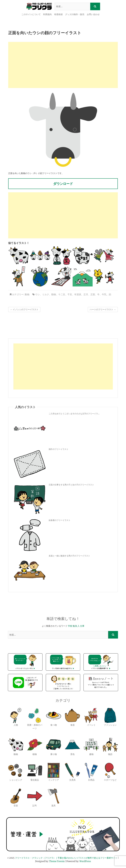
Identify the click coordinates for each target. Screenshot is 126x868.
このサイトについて (31, 14)
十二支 (62, 294)
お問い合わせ (93, 14)
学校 (70, 626)
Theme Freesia (57, 861)
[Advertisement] (63, 65)
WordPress (85, 861)
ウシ (38, 294)
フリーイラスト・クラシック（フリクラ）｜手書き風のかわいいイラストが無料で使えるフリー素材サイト (66, 858)
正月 (86, 294)
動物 (27, 294)
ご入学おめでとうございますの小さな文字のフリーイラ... (74, 414)
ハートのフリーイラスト (103, 309)
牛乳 (104, 294)
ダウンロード (63, 184)
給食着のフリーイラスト (60, 520)
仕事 (82, 626)
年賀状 (78, 294)
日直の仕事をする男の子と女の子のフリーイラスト (71, 485)
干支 (70, 294)
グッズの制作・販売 (75, 14)
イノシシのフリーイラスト (24, 309)
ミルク (46, 294)
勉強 (75, 626)
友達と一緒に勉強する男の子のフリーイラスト (69, 556)
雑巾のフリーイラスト (59, 449)
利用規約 (47, 14)
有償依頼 (58, 14)
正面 (93, 294)
